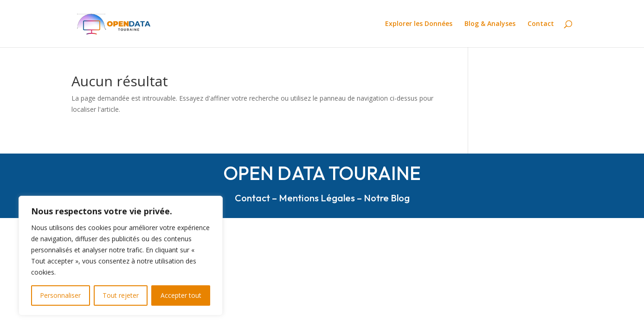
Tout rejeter (121, 295)
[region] (121, 256)
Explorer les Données (419, 24)
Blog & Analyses (490, 24)
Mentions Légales (317, 198)
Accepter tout (181, 295)
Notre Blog (387, 198)
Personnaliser (60, 295)
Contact (541, 24)
